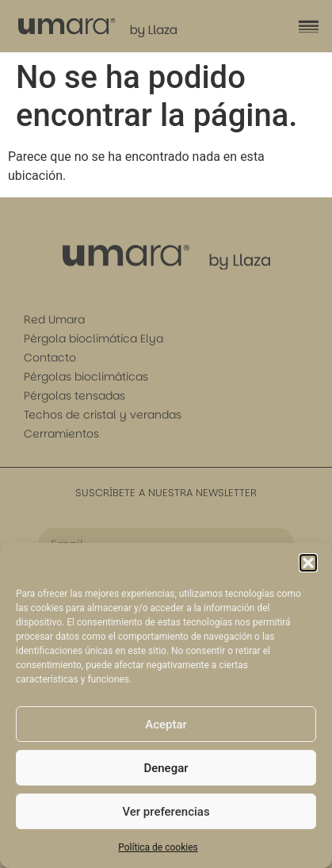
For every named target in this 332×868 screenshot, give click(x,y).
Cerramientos (61, 434)
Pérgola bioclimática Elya (93, 338)
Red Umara (54, 319)
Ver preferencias (166, 812)
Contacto (50, 358)
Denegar (166, 768)
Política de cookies (158, 847)
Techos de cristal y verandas (103, 415)
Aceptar (166, 725)
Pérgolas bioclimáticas (86, 377)
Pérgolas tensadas (74, 396)
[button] (308, 563)
